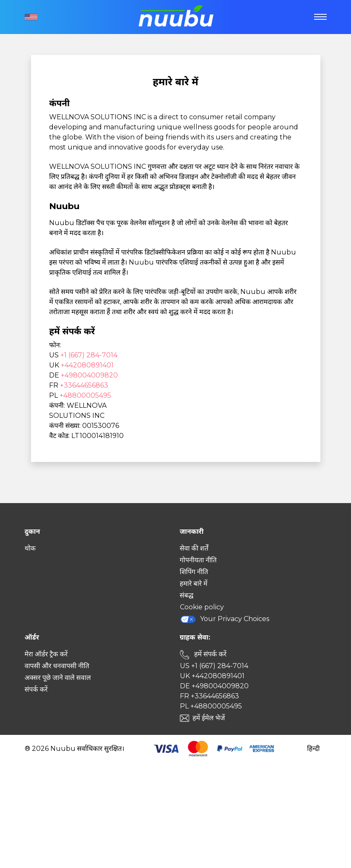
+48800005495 (85, 395)
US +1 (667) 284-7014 (214, 666)
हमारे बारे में (194, 583)
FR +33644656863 (209, 696)
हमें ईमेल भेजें (209, 718)
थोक (30, 548)
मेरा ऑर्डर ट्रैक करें (46, 654)
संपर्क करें (36, 689)
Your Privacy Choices (225, 619)
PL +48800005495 (211, 706)
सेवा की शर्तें (194, 548)
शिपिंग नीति (194, 572)
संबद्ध (187, 595)
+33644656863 (84, 385)
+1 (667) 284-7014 (89, 355)
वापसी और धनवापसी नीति (57, 666)
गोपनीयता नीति (198, 560)
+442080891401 (87, 365)
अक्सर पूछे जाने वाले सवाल (58, 678)
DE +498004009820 (214, 686)
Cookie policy (202, 607)
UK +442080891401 (212, 676)
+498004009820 (89, 375)
